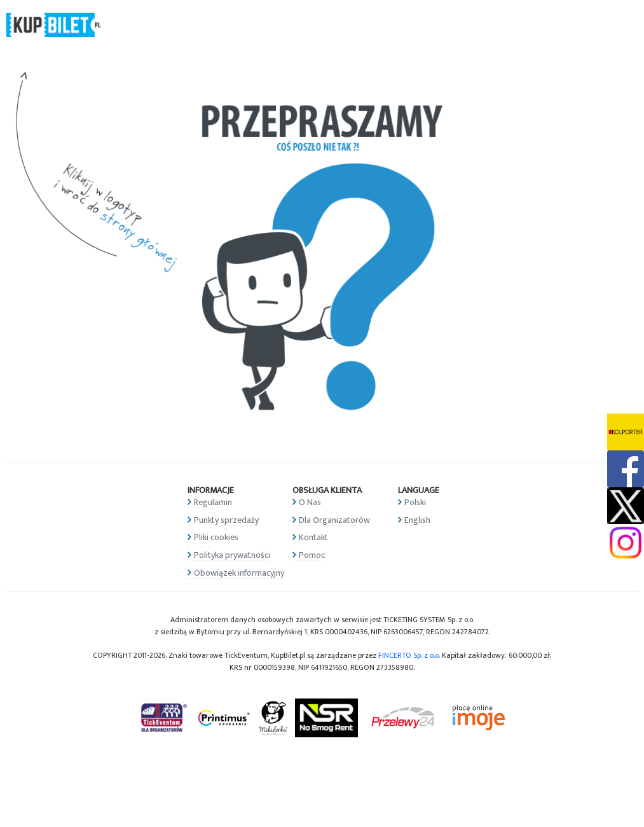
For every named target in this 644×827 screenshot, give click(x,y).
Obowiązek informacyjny (239, 573)
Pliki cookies (216, 537)
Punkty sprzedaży (226, 520)
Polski (415, 502)
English (417, 520)
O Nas (310, 502)
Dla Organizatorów (334, 520)
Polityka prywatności (232, 555)
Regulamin (213, 502)
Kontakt (313, 537)
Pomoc (312, 555)
